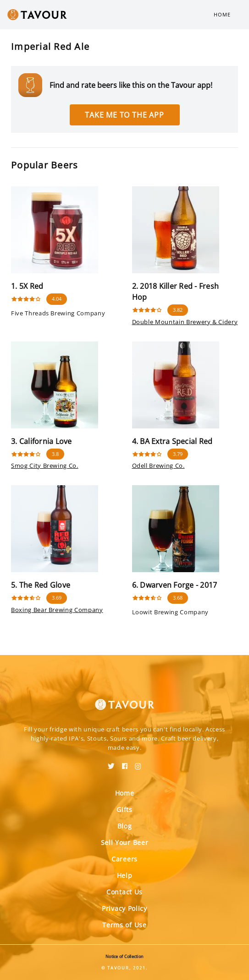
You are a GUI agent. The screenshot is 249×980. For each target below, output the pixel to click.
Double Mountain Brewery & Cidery (185, 322)
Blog (125, 826)
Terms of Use (124, 925)
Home (222, 14)
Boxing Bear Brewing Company (57, 610)
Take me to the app (124, 115)
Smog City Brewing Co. (45, 466)
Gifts (124, 809)
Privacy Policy (124, 908)
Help (125, 875)
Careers (124, 859)
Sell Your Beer (125, 842)
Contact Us (124, 892)
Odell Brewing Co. (158, 466)
